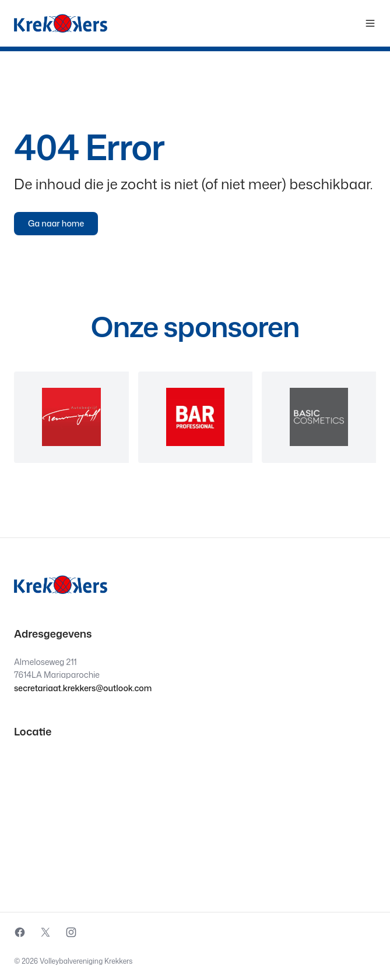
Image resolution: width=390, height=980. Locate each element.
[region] (195, 417)
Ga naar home (56, 223)
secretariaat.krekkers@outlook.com (83, 688)
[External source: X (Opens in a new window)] (45, 932)
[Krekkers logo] (61, 23)
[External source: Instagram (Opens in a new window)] (71, 932)
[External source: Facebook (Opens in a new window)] (20, 932)
